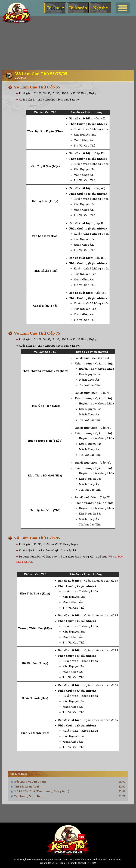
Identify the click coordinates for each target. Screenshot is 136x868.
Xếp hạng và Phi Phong (30, 781)
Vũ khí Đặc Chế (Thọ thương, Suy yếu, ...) (42, 791)
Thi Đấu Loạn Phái (27, 786)
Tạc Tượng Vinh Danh (29, 796)
